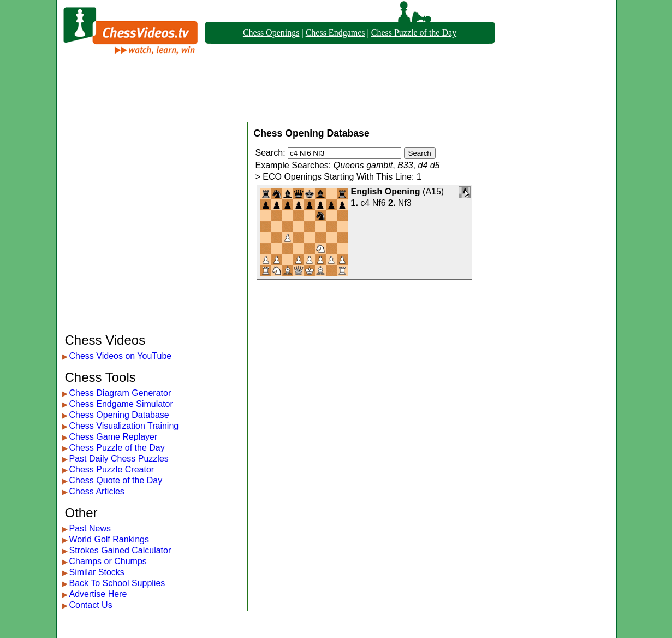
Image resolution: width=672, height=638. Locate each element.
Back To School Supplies (117, 583)
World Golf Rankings (109, 539)
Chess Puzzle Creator (112, 469)
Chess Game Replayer (114, 437)
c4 (365, 203)
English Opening (386, 191)
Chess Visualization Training (124, 426)
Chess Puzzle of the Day (414, 33)
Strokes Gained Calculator (120, 550)
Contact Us (91, 605)
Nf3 (405, 203)
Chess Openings (271, 33)
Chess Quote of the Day (116, 480)
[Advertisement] (336, 94)
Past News (90, 528)
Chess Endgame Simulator (121, 404)
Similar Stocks (97, 572)
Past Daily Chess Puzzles (119, 459)
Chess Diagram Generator (120, 393)
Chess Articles (97, 491)
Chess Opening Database (119, 415)
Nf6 (379, 203)
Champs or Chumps (108, 561)
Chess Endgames (335, 33)
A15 (433, 191)
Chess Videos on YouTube (121, 356)
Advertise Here (98, 594)
